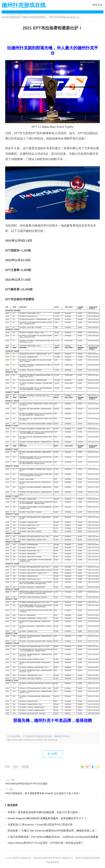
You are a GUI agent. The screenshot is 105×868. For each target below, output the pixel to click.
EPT (16, 767)
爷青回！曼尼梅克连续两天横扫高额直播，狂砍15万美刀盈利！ (44, 812)
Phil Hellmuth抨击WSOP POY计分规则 (26, 784)
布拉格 (25, 767)
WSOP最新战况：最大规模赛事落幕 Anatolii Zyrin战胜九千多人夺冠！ (43, 793)
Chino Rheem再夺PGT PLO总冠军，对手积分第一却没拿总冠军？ (46, 843)
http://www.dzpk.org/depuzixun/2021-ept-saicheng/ (32, 740)
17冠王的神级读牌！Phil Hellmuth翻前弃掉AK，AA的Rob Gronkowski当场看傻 (53, 837)
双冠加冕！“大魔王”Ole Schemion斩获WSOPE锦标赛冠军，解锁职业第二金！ (52, 831)
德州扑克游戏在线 (24, 5)
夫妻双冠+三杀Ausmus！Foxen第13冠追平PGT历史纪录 (40, 825)
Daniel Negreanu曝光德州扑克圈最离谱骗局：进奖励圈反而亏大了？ (47, 818)
